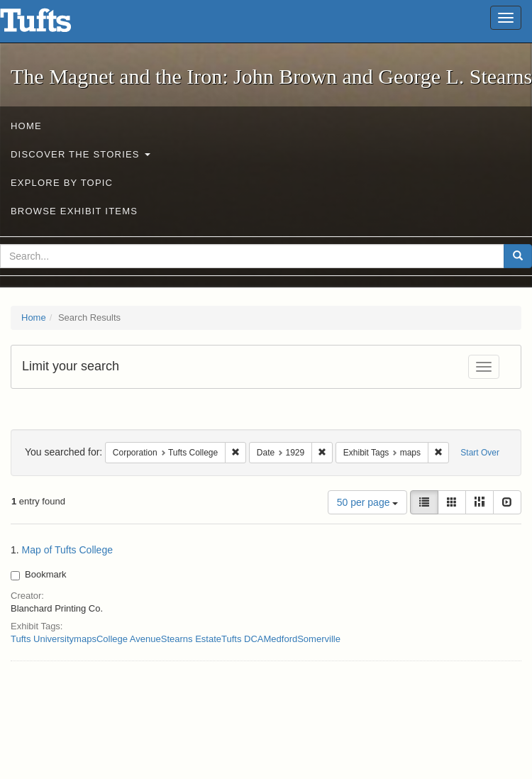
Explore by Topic (62, 183)
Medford (281, 639)
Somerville (319, 639)
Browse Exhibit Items (74, 211)
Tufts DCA (242, 639)
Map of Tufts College (67, 550)
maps (85, 639)
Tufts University (42, 639)
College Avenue (129, 639)
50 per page (368, 502)
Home (26, 126)
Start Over (480, 453)
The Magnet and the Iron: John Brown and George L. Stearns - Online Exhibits (53, 25)
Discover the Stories (81, 154)
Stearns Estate (191, 639)
